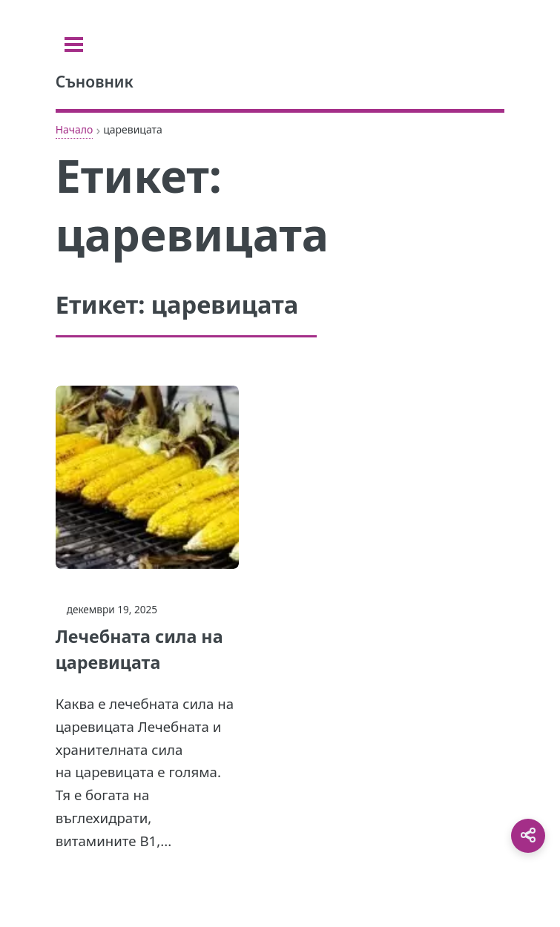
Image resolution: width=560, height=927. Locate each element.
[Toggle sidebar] (74, 44)
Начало (75, 129)
